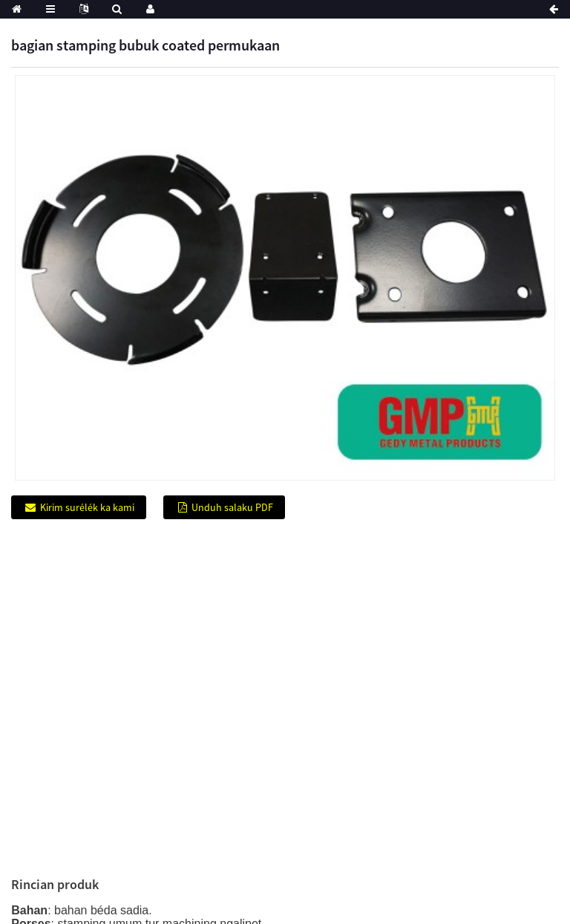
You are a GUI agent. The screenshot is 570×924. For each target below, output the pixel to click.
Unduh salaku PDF (232, 507)
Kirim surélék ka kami (87, 507)
